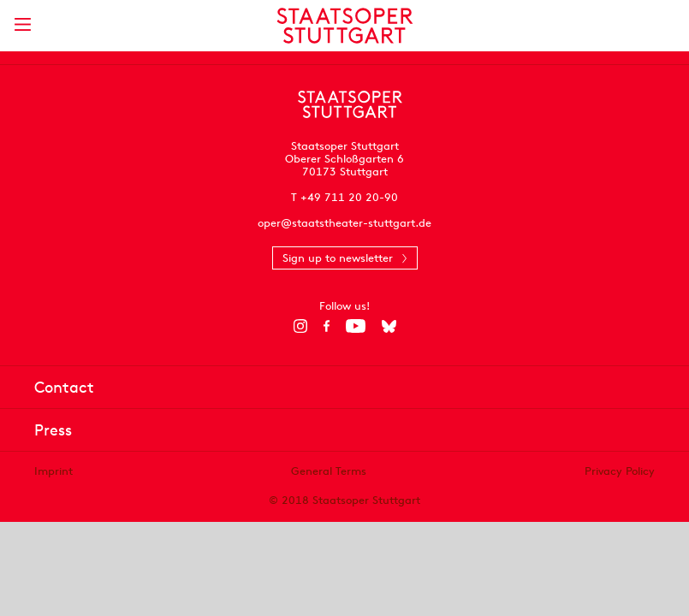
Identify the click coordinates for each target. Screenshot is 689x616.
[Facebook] (327, 326)
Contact (64, 387)
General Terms (329, 471)
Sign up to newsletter (338, 258)
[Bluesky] (389, 326)
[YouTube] (356, 326)
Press (53, 430)
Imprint (53, 471)
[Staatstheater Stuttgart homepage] (344, 26)
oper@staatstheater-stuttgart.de (344, 223)
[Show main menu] (22, 24)
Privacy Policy (620, 471)
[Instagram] (300, 326)
